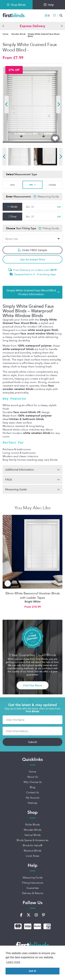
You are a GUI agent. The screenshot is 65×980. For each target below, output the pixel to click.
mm (12, 185)
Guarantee (33, 888)
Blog (32, 787)
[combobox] (32, 239)
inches (52, 185)
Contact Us (32, 792)
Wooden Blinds (18, 34)
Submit (33, 742)
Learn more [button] (13, 962)
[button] (3, 26)
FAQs (9, 479)
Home (5, 34)
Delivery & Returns (33, 893)
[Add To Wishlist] (55, 138)
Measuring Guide (48, 197)
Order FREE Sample (32, 250)
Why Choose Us (33, 782)
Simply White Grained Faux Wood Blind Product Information (31, 292)
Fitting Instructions (33, 883)
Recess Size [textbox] (12, 239)
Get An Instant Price (33, 260)
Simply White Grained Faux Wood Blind (44, 35)
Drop (14, 217)
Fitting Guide (51, 228)
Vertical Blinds (32, 835)
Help (49, 5)
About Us (32, 777)
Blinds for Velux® (32, 845)
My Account (33, 798)
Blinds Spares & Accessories (32, 840)
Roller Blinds (32, 825)
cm (31, 185)
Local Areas (32, 856)
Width (14, 207)
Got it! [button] (32, 971)
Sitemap (32, 803)
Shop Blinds (16, 5)
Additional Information (19, 470)
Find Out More (33, 685)
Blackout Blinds (32, 851)
